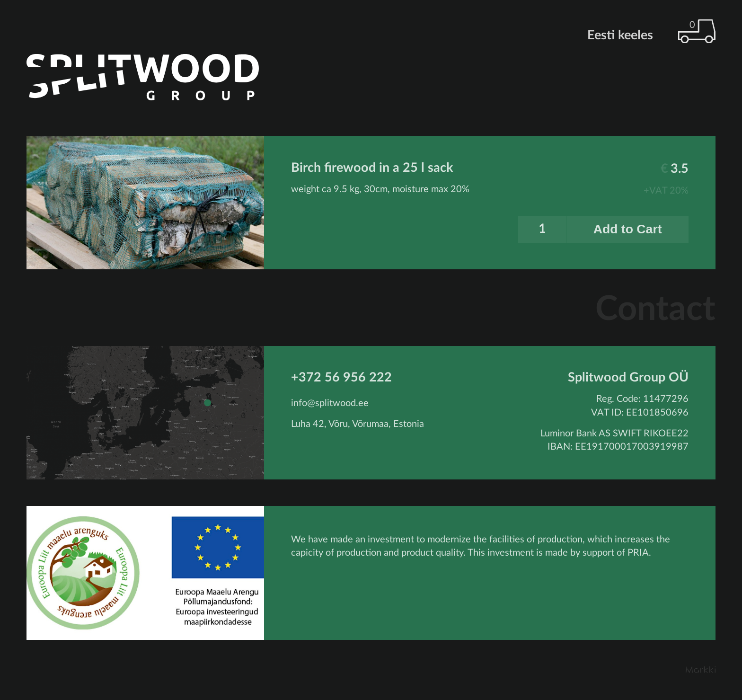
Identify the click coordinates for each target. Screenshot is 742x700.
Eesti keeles (620, 35)
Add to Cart (628, 229)
